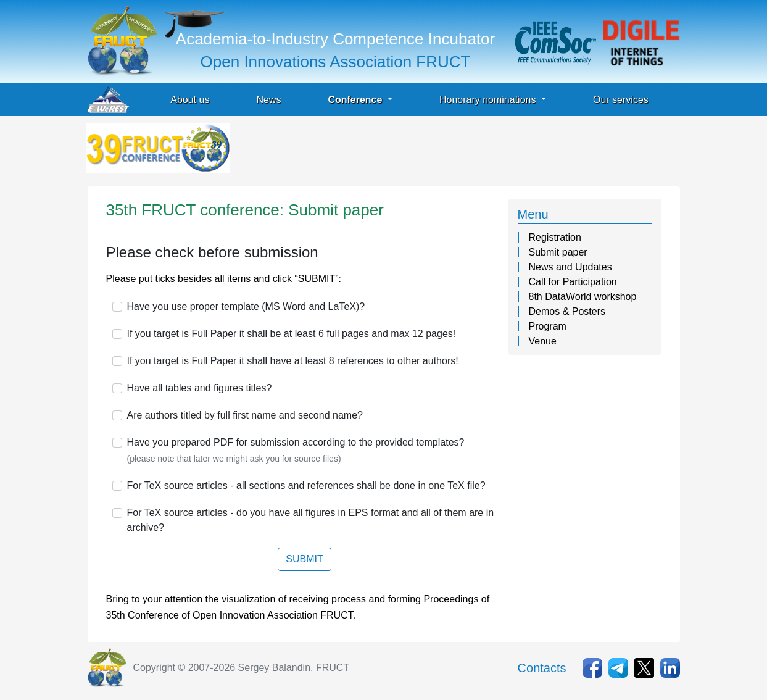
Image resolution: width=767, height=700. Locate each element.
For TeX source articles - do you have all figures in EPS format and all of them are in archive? (311, 520)
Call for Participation (573, 282)
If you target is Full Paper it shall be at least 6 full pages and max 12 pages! (292, 334)
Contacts (542, 668)
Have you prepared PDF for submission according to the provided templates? (296, 442)
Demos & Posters (567, 311)
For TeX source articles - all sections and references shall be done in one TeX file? (306, 485)
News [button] (268, 100)
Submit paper (558, 252)
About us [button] (190, 100)
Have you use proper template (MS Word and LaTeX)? (246, 306)
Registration (555, 237)
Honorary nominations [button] (489, 100)
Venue (543, 341)
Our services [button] (621, 100)
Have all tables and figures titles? (200, 388)
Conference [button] (356, 100)
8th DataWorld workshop (583, 297)
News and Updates (570, 267)
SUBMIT (304, 559)
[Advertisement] (457, 151)
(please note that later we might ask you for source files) (234, 459)
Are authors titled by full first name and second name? (245, 415)
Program (548, 326)
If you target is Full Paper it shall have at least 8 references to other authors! (293, 361)
